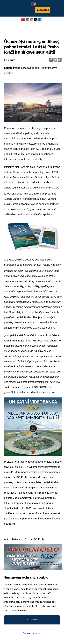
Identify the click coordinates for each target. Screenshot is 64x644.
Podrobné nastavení (32, 633)
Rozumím (32, 620)
